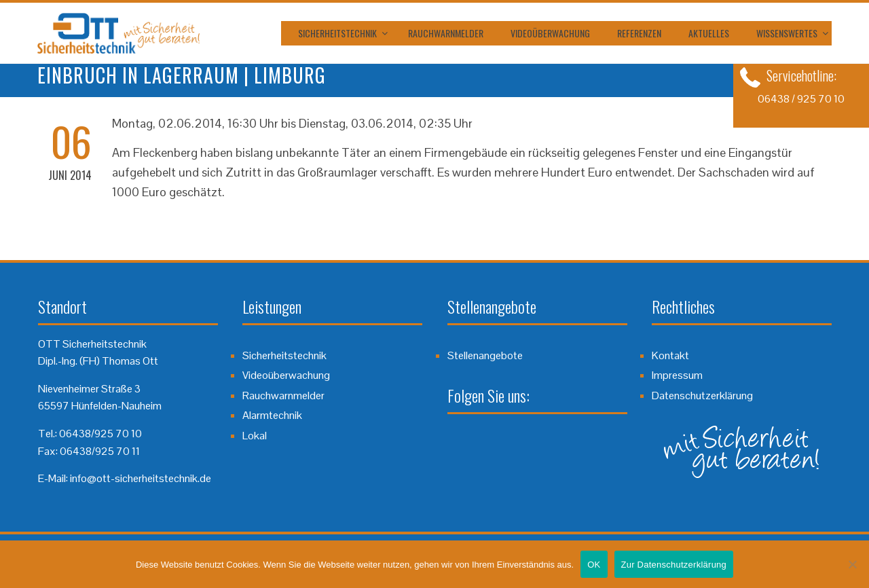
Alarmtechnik (272, 415)
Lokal (255, 436)
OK (594, 565)
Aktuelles (709, 33)
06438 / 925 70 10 (801, 99)
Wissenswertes (787, 33)
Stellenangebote (485, 355)
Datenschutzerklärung (702, 396)
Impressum (677, 375)
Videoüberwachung (550, 33)
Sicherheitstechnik (337, 33)
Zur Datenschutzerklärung (674, 565)
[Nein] (852, 564)
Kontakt (670, 355)
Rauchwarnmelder (446, 33)
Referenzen (639, 33)
